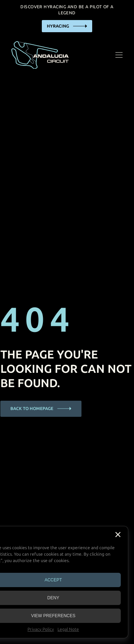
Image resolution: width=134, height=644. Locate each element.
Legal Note (68, 629)
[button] (118, 535)
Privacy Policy (41, 629)
